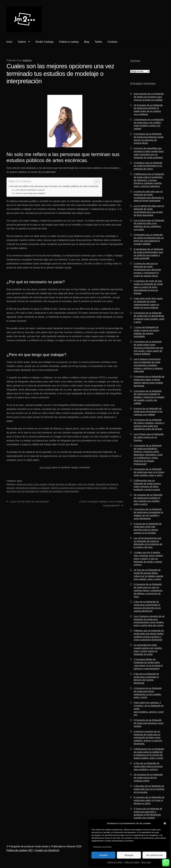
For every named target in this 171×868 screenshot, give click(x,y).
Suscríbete (45, 467)
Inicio (9, 42)
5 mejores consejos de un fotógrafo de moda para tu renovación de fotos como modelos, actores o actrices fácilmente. (148, 738)
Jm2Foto (27, 60)
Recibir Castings (45, 42)
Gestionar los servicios (102, 847)
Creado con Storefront (47, 850)
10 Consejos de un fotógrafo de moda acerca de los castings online (148, 778)
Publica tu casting (69, 42)
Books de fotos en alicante (62, 484)
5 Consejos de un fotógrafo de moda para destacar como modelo (149, 723)
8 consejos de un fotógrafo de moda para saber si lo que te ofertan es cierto (149, 800)
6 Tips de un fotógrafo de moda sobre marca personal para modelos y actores (148, 766)
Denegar (129, 855)
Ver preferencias (154, 855)
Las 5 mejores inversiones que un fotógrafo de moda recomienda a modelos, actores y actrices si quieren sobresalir (148, 365)
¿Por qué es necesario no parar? (30, 190)
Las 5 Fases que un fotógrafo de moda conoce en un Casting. (149, 437)
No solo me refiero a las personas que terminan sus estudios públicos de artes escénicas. (55, 186)
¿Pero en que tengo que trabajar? (30, 193)
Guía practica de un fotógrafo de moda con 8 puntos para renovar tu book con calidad (149, 97)
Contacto (112, 42)
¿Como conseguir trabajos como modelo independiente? (101, 503)
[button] (165, 823)
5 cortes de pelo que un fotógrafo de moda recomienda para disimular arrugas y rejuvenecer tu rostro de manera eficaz (147, 270)
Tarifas (98, 42)
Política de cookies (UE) (20, 850)
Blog (87, 42)
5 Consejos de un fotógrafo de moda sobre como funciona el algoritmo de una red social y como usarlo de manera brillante (148, 348)
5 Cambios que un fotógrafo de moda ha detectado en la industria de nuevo (148, 166)
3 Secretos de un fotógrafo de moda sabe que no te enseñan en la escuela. (149, 789)
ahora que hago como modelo (32, 484)
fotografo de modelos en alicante (33, 488)
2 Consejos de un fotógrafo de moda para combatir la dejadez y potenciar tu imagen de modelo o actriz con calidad (149, 397)
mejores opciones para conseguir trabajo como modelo (79, 488)
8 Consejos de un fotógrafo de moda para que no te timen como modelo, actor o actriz (149, 472)
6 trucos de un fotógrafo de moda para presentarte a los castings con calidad (148, 412)
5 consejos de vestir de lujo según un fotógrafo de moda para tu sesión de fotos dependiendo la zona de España (148, 287)
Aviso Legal (146, 862)
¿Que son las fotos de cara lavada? (29, 501)
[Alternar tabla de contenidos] (96, 182)
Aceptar (103, 855)
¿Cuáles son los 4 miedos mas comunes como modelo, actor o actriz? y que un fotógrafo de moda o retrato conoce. (148, 559)
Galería (22, 42)
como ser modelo (86, 484)
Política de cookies (115, 862)
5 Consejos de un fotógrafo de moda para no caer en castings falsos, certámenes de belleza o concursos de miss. (148, 590)
